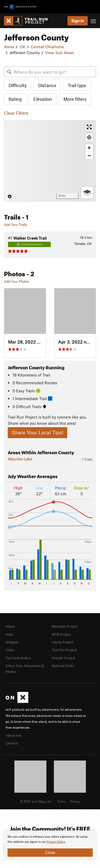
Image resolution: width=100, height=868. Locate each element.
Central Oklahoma (47, 47)
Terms (61, 801)
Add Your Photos (17, 281)
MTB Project (61, 634)
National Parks (63, 666)
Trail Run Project (64, 650)
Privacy (75, 801)
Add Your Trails (15, 225)
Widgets (12, 642)
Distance (47, 85)
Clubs (10, 650)
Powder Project (63, 658)
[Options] (87, 193)
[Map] (50, 161)
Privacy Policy (56, 842)
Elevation (43, 99)
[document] (50, 845)
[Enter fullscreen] (89, 127)
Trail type (77, 85)
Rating (15, 99)
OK (22, 47)
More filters (75, 99)
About (10, 626)
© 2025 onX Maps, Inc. (36, 801)
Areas (9, 47)
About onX (14, 735)
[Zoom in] (89, 148)
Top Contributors (18, 658)
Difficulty (18, 85)
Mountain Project (65, 626)
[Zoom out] (89, 156)
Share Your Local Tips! (37, 432)
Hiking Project (62, 642)
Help (9, 634)
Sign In (78, 21)
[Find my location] (89, 137)
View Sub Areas (59, 53)
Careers (12, 743)
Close (50, 852)
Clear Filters (16, 113)
